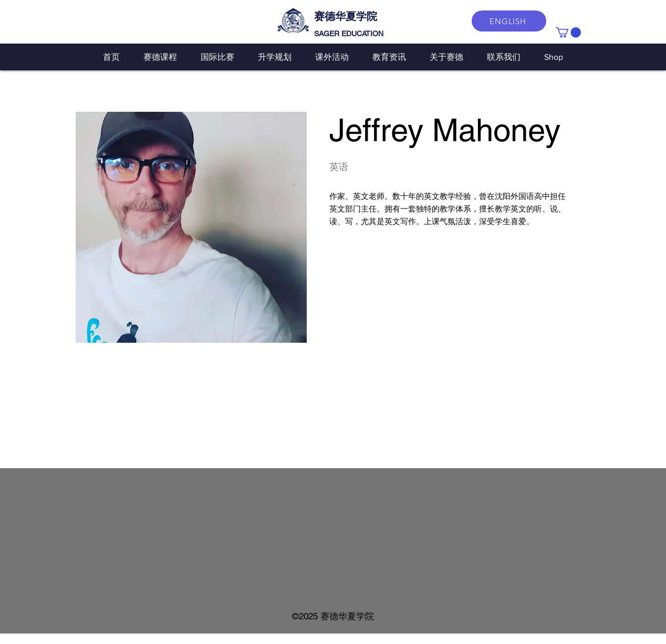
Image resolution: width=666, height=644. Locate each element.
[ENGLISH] (509, 21)
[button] (568, 33)
